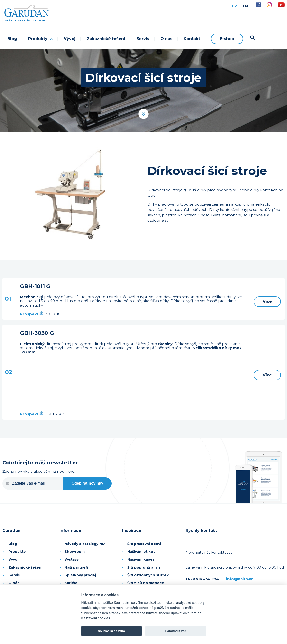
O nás (166, 39)
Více (267, 302)
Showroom (75, 552)
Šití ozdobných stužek (148, 575)
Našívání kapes (141, 559)
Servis (143, 39)
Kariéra (71, 583)
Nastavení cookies (96, 618)
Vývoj (70, 39)
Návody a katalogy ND (85, 544)
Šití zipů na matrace (146, 583)
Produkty (40, 39)
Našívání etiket (141, 552)
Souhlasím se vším (111, 631)
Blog (12, 39)
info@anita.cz (240, 579)
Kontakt (192, 39)
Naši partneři (76, 567)
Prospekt (32, 314)
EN (245, 6)
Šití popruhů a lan (144, 567)
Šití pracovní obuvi (144, 544)
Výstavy (72, 559)
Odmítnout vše (176, 631)
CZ (235, 6)
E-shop (227, 39)
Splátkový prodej (80, 575)
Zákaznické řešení (106, 39)
